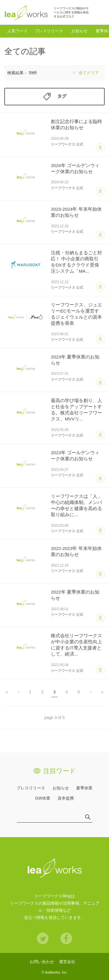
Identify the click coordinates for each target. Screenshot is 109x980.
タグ (62, 96)
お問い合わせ (42, 962)
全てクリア (89, 73)
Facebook (66, 938)
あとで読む (100, 148)
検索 (99, 12)
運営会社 (67, 962)
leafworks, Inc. (56, 972)
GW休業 (43, 798)
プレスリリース (49, 31)
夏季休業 (84, 788)
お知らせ (79, 31)
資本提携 (66, 798)
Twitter (43, 938)
